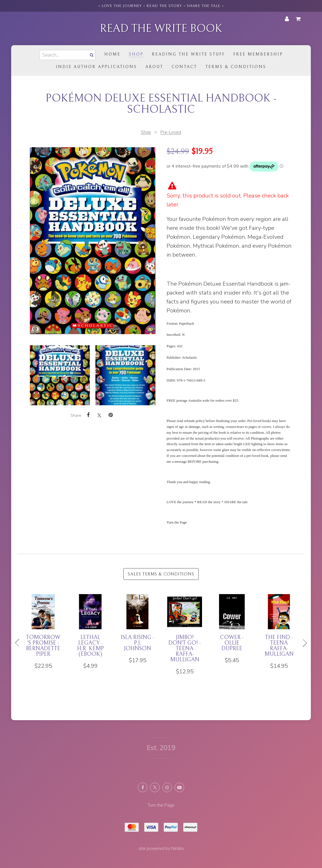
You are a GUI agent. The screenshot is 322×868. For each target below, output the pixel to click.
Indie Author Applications (96, 67)
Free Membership (258, 54)
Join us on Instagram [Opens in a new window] (167, 787)
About (154, 67)
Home (112, 54)
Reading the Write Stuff (188, 54)
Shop (136, 54)
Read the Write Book (161, 28)
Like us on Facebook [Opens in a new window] (143, 787)
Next (302, 643)
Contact (184, 67)
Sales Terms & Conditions (161, 574)
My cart (299, 19)
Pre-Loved (171, 132)
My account (287, 19)
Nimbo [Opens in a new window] (178, 848)
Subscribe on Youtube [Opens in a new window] (179, 787)
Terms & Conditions (236, 67)
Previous (20, 643)
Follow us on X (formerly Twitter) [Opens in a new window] (155, 787)
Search (91, 55)
